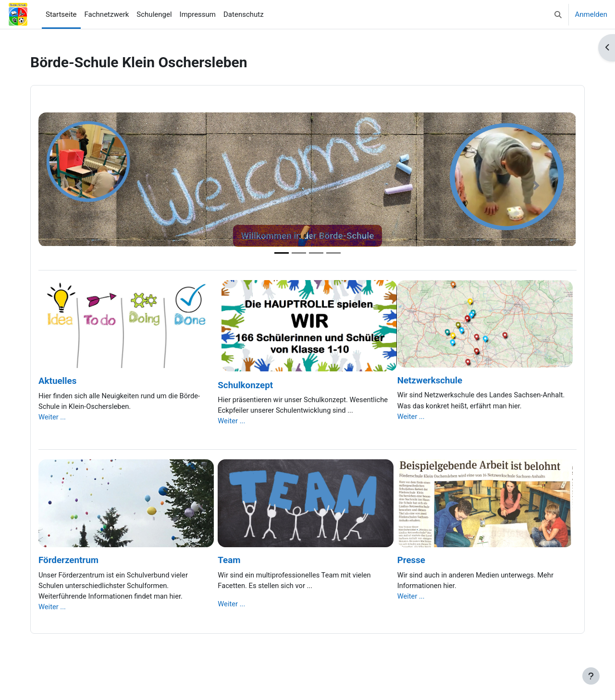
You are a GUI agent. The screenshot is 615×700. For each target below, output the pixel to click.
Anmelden (591, 14)
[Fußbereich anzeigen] (591, 676)
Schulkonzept (245, 385)
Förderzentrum (68, 561)
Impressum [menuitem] (198, 14)
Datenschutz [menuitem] (244, 14)
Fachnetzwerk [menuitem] (107, 14)
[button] (558, 14)
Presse (411, 561)
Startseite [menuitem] (61, 14)
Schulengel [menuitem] (154, 14)
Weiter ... (52, 418)
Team (229, 561)
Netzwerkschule (430, 381)
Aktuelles (57, 381)
